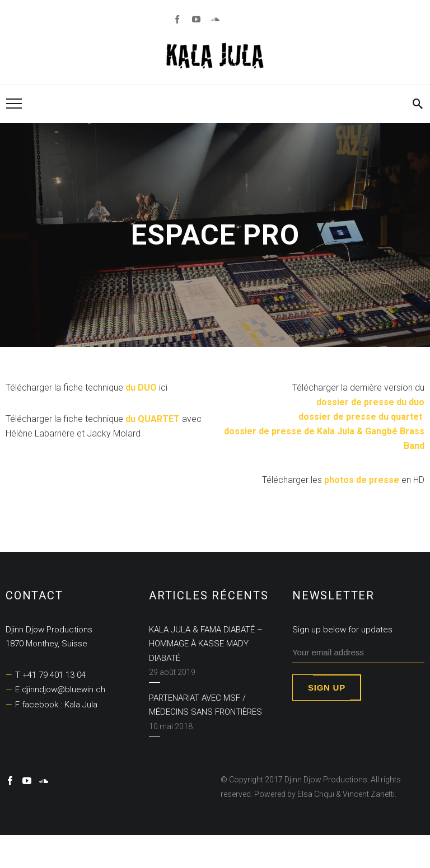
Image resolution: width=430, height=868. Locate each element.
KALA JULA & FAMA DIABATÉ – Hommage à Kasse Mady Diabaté (206, 644)
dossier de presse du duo (369, 402)
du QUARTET (153, 419)
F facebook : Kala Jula (56, 705)
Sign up (327, 688)
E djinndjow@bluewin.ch (60, 689)
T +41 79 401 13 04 (50, 675)
